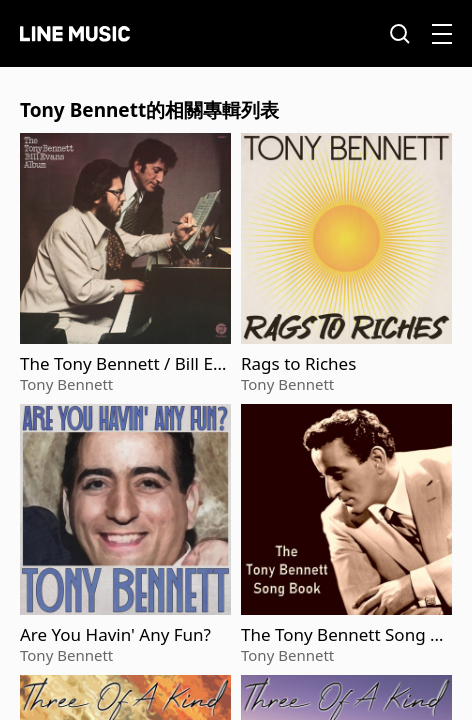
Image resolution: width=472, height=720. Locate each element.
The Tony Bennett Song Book (346, 635)
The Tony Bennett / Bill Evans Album (121, 364)
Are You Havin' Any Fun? (115, 635)
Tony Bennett (66, 384)
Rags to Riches (298, 364)
